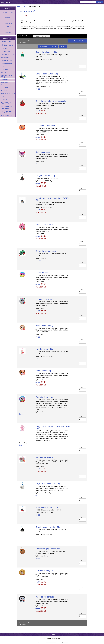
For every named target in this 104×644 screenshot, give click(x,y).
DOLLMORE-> (5, 51)
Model (54, 47)
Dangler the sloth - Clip (45, 175)
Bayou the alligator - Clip (46, 52)
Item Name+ (44, 47)
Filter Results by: (23, 36)
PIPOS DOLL (5, 87)
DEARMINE (4, 48)
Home (2, 2)
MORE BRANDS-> (6, 115)
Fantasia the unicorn (44, 225)
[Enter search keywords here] (88, 2)
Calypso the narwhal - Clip (47, 74)
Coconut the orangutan (45, 126)
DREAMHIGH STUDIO (8, 54)
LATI (2, 67)
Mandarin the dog (43, 371)
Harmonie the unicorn (45, 299)
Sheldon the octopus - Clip (47, 507)
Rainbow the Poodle (44, 457)
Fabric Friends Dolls (51, 642)
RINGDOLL (4, 90)
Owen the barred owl (44, 397)
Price (63, 47)
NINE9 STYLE (5, 80)
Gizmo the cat (42, 273)
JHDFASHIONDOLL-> (7, 64)
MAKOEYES (5, 73)
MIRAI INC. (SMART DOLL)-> (7, 76)
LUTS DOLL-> (5, 70)
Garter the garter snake (46, 251)
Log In (8, 2)
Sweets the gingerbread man (48, 549)
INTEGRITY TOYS (6, 60)
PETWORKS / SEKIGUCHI (5, 84)
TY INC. (24, 6)
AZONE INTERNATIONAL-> (7, 45)
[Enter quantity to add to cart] (82, 67)
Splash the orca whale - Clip (48, 527)
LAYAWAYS (8, 18)
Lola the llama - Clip (44, 349)
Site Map (8, 32)
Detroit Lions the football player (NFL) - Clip (52, 199)
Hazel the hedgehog (44, 325)
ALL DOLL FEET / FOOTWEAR (6, 103)
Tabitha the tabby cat (44, 570)
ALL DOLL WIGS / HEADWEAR (6, 107)
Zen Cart (65, 642)
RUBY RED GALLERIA (8, 93)
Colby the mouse (43, 152)
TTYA (2, 96)
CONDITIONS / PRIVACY (8, 25)
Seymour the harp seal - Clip (48, 484)
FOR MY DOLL (5, 57)
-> (4, 99)
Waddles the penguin (45, 597)
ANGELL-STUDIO (6, 41)
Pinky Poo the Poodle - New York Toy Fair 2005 (54, 427)
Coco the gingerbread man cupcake (51, 101)
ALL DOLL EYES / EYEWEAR (6, 112)
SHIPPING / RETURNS (8, 12)
